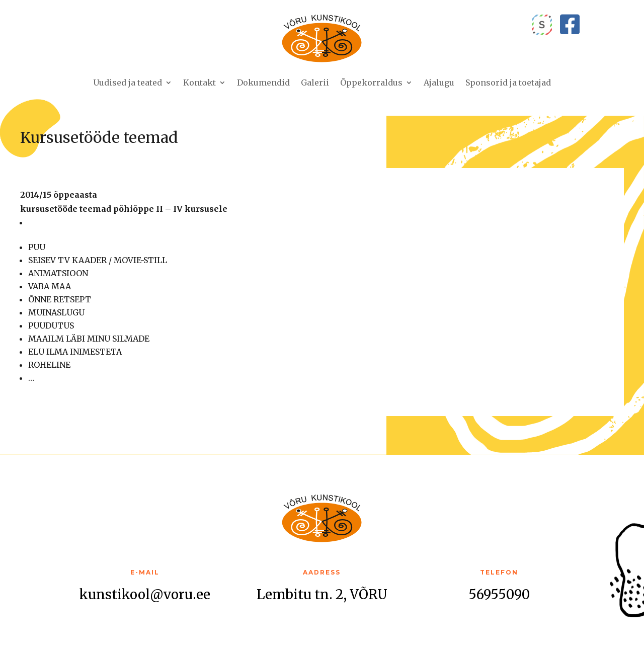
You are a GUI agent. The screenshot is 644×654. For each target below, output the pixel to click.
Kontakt (199, 83)
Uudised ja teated (128, 83)
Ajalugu (439, 83)
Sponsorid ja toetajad (508, 83)
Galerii (315, 83)
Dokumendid (263, 83)
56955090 (499, 594)
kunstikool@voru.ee (145, 594)
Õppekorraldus (371, 83)
